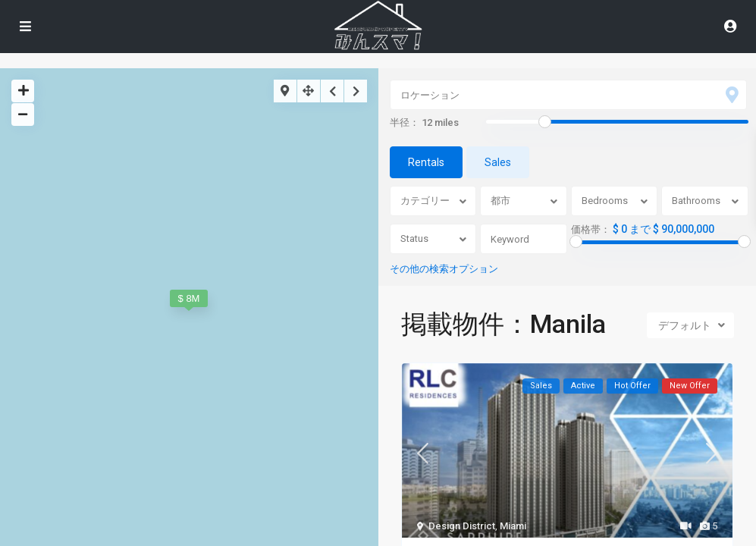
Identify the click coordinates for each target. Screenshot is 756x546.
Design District (462, 526)
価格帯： (591, 230)
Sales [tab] (498, 162)
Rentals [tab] (426, 162)
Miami (513, 526)
